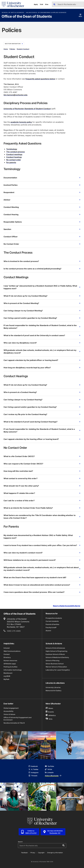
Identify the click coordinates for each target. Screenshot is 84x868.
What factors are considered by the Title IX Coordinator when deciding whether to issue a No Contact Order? (42, 517)
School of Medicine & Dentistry (57, 657)
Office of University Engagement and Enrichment (18, 719)
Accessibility (8, 711)
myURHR (7, 676)
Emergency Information (55, 853)
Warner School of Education (56, 667)
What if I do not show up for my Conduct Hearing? (42, 385)
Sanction (42, 229)
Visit (41, 4)
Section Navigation (14, 44)
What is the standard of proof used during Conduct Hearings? (42, 422)
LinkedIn (49, 772)
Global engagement (11, 708)
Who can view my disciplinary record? (42, 343)
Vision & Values (9, 714)
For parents (11, 162)
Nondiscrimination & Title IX (14, 723)
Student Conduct (23, 49)
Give (47, 4)
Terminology (12, 149)
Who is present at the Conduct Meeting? (42, 303)
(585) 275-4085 (14, 631)
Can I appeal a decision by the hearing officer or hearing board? (42, 439)
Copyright (41, 853)
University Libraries (53, 687)
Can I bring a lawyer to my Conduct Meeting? (42, 311)
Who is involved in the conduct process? (42, 261)
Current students (52, 621)
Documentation (42, 178)
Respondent (42, 192)
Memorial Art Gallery (53, 691)
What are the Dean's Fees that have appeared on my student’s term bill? (42, 577)
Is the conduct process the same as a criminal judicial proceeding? (42, 269)
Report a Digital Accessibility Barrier (67, 606)
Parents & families (52, 624)
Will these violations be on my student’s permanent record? (42, 560)
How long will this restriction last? (42, 471)
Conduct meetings (14, 154)
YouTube (49, 766)
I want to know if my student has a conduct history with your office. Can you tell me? (42, 545)
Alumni (48, 631)
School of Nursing (52, 660)
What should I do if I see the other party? (42, 486)
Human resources (10, 660)
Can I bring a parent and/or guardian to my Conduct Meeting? (42, 318)
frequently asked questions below (40, 79)
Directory (7, 657)
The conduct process (16, 152)
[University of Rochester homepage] (13, 4)
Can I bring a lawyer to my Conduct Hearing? (42, 400)
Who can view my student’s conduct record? (42, 553)
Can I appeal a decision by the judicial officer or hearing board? (42, 360)
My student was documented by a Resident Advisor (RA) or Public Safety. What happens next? (42, 537)
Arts (49, 719)
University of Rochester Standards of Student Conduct (27, 109)
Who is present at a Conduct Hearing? (42, 392)
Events (50, 712)
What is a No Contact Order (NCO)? (42, 456)
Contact (7, 654)
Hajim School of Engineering (56, 651)
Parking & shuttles (10, 667)
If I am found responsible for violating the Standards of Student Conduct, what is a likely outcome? (42, 430)
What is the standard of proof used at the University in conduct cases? (42, 335)
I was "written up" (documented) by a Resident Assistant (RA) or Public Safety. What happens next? (42, 287)
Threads (33, 776)
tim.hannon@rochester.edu (16, 95)
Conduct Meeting (42, 207)
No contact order (14, 160)
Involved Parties (42, 185)
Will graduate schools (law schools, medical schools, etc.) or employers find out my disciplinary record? (42, 351)
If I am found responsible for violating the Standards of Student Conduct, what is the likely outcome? (42, 327)
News (49, 708)
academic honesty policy (21, 122)
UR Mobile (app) (10, 664)
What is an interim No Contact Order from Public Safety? (42, 508)
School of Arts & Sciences (13, 13)
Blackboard (8, 673)
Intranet (7, 648)
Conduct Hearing (42, 214)
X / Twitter (33, 769)
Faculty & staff (51, 627)
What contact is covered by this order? (42, 478)
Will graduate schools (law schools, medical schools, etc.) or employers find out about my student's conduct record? (42, 569)
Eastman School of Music (55, 654)
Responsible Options (42, 222)
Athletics (51, 715)
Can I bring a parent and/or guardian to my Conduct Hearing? (42, 407)
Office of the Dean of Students (27, 17)
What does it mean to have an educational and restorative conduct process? (42, 585)
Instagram (33, 772)
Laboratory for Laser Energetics (58, 670)
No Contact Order (42, 244)
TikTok (49, 769)
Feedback (24, 853)
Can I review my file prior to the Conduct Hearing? (42, 414)
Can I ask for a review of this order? (42, 501)
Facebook (33, 766)
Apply (36, 4)
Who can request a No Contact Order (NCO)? (42, 464)
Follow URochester (53, 776)
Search (20, 842)
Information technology (13, 670)
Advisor (42, 200)
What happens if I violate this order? (42, 493)
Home (6, 49)
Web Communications (12, 651)
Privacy (33, 853)
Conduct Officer (42, 237)
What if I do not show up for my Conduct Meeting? (42, 296)
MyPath (6, 679)
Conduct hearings (14, 157)
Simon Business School (55, 664)
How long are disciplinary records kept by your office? (42, 368)
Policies (12, 49)
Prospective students (54, 618)
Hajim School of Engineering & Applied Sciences (46, 13)
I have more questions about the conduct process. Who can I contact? (42, 592)
